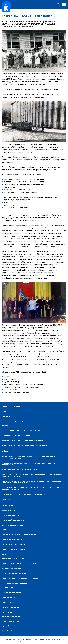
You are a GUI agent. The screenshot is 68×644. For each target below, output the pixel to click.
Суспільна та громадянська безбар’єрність (21, 535)
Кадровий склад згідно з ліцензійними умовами (23, 440)
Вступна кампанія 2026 (12, 569)
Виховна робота (9, 603)
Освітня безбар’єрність (12, 540)
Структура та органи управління (16, 436)
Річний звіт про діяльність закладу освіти (20, 470)
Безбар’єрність (8, 511)
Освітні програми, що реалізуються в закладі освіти (25, 445)
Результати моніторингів (13, 559)
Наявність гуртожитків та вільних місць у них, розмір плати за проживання (29, 464)
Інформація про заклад (12, 593)
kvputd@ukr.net (9, 626)
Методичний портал (11, 607)
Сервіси (5, 554)
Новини (5, 530)
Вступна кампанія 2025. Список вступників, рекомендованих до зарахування (30, 505)
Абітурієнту (7, 612)
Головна (6, 499)
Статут (5, 426)
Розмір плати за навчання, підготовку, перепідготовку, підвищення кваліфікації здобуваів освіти (31, 482)
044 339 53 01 (11, 622)
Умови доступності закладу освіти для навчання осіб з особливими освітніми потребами (32, 476)
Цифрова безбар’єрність (13, 525)
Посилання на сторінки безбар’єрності (19, 564)
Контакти (6, 416)
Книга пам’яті (8, 588)
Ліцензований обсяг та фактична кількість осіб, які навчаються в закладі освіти (34, 451)
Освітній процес (9, 598)
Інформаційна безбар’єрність (15, 520)
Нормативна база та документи (16, 549)
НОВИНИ (5, 411)
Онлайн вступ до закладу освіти (16, 421)
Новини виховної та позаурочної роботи (20, 578)
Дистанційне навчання (12, 617)
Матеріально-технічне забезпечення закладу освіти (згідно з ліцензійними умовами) (28, 458)
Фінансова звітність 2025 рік (14, 574)
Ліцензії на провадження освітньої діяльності (22, 431)
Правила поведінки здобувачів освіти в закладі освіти (26, 494)
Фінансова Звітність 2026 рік (14, 583)
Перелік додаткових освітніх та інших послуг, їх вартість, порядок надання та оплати (31, 489)
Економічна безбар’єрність (14, 545)
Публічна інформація (11, 407)
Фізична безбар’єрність (12, 516)
